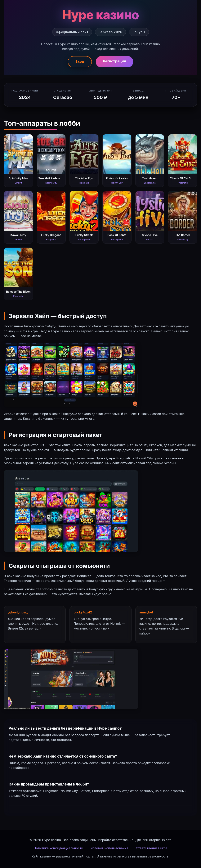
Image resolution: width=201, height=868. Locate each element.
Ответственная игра (152, 848)
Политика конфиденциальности (58, 848)
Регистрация (114, 61)
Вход (80, 62)
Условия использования (110, 848)
